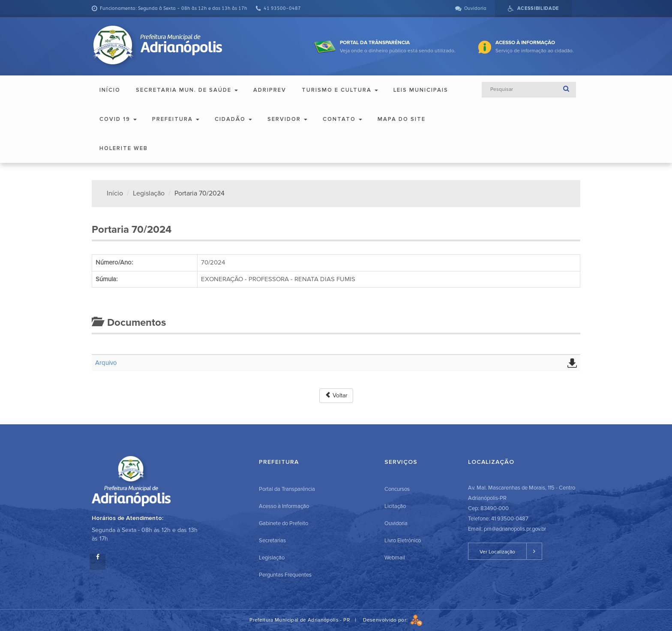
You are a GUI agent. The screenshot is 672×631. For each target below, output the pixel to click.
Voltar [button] (336, 395)
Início (110, 90)
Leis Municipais (421, 90)
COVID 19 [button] (118, 119)
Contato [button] (342, 119)
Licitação (395, 506)
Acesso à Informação (284, 506)
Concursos (397, 489)
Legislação (149, 193)
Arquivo (106, 363)
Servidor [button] (287, 119)
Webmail (395, 558)
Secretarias (272, 541)
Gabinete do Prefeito (283, 523)
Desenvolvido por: (393, 620)
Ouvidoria (396, 523)
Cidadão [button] (233, 119)
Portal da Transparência (287, 489)
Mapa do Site (402, 119)
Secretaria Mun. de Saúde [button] (187, 90)
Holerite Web (124, 148)
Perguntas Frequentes (285, 575)
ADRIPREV (270, 90)
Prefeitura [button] (176, 119)
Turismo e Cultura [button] (340, 90)
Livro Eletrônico (403, 541)
